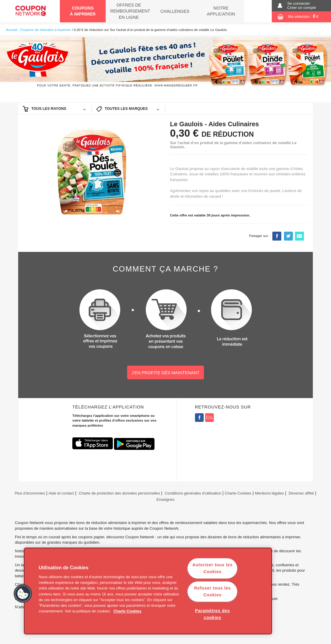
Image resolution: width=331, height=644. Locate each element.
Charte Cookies (238, 493)
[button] (23, 594)
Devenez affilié (301, 493)
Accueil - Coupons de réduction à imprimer (38, 30)
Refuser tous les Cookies (212, 591)
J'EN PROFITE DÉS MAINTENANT (165, 373)
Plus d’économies (29, 493)
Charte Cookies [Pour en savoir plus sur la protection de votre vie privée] (127, 611)
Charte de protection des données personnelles (120, 493)
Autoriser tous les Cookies (212, 568)
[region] (148, 591)
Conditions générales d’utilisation (193, 493)
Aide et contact (61, 493)
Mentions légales (269, 493)
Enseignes (166, 499)
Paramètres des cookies (212, 614)
